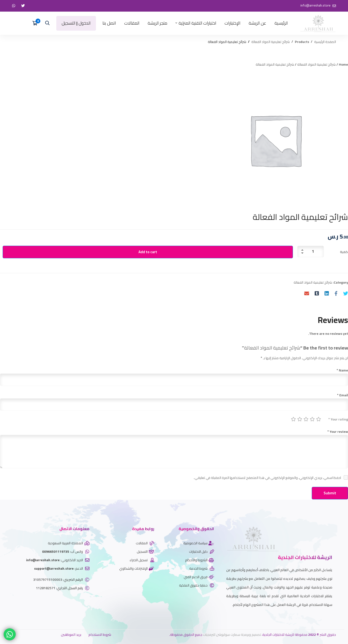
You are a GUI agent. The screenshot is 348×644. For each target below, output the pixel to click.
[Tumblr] (317, 293)
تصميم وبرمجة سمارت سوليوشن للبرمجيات (232, 635)
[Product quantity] (311, 252)
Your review (338, 432)
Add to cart (148, 252)
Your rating (338, 419)
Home (343, 64)
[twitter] (332, 617)
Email (343, 395)
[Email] (307, 293)
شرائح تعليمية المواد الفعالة (271, 42)
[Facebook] (336, 293)
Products (302, 42)
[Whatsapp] (325, 617)
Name (342, 370)
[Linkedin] (327, 293)
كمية (344, 252)
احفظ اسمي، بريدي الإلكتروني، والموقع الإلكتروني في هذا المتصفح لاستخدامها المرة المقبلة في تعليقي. (267, 478)
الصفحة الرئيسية (325, 42)
